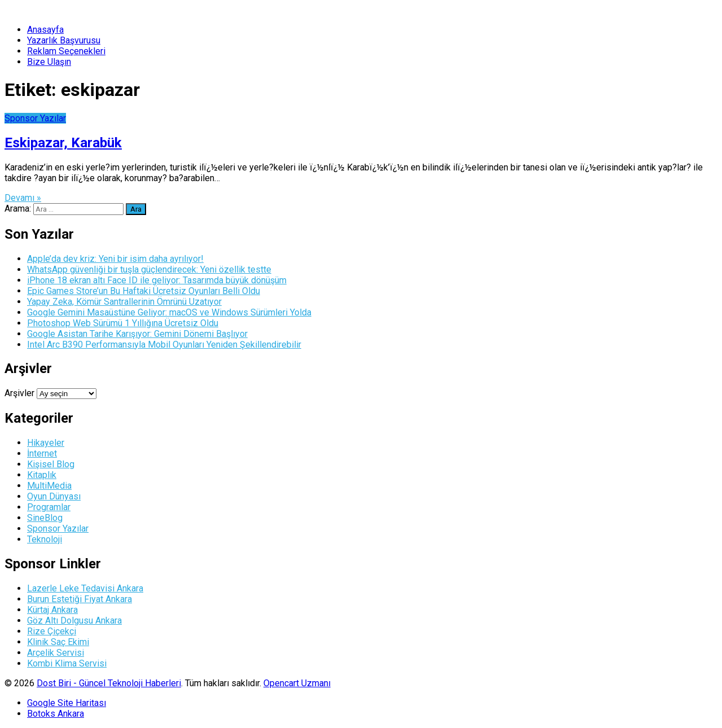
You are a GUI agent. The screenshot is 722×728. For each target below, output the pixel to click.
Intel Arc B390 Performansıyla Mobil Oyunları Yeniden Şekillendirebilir (164, 345)
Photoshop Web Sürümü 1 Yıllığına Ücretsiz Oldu (123, 323)
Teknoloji (45, 539)
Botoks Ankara (56, 714)
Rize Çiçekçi (52, 631)
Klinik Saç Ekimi (58, 642)
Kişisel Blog (51, 464)
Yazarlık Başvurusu (64, 40)
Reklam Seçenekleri (66, 51)
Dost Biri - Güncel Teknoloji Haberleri (109, 683)
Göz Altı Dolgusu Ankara (74, 620)
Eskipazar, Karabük (63, 143)
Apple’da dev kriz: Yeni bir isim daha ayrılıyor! (115, 259)
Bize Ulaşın (49, 62)
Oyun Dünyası (54, 496)
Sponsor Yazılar (35, 118)
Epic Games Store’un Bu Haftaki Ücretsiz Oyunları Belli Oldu (144, 291)
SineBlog (45, 518)
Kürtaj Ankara (52, 610)
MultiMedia (49, 486)
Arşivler (19, 393)
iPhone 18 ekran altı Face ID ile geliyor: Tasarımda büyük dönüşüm (157, 280)
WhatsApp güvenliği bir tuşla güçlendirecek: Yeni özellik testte (149, 269)
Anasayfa (45, 30)
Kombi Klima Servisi (67, 663)
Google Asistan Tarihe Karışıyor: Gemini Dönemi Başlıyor (137, 334)
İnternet (42, 453)
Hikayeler (46, 443)
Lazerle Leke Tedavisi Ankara (85, 588)
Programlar (49, 507)
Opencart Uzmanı (297, 683)
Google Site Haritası (67, 703)
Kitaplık (42, 475)
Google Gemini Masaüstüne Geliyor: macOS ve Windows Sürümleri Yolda (169, 312)
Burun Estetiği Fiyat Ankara (80, 599)
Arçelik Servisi (56, 653)
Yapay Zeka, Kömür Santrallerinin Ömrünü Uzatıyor (124, 302)
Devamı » (23, 198)
